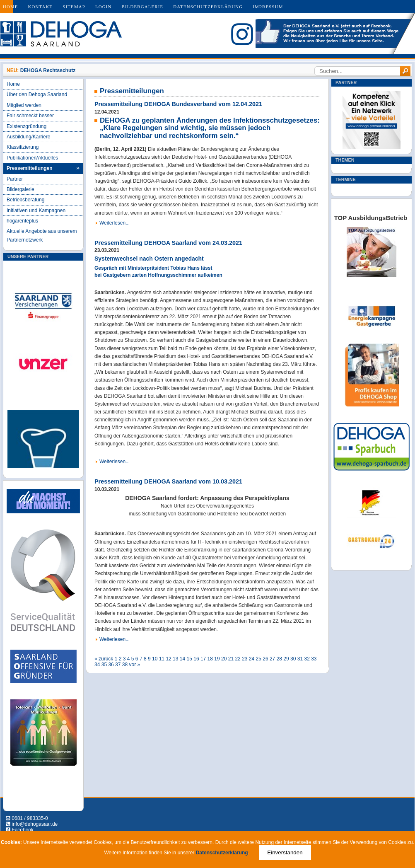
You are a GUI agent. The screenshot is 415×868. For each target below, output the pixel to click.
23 (245, 659)
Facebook (23, 830)
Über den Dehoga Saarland (37, 94)
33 (314, 659)
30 (293, 659)
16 (196, 659)
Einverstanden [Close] (285, 852)
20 (224, 659)
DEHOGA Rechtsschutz (48, 70)
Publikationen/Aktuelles (32, 158)
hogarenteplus (22, 221)
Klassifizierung (23, 147)
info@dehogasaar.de (35, 824)
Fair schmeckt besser (30, 116)
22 (238, 659)
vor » (135, 665)
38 (125, 665)
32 (307, 659)
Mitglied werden (24, 105)
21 (231, 659)
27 (272, 659)
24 (252, 659)
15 (189, 659)
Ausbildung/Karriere (28, 137)
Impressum (268, 7)
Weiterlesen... (115, 223)
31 (300, 659)
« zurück (104, 659)
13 (175, 659)
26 (265, 659)
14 (182, 659)
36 (111, 665)
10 (155, 659)
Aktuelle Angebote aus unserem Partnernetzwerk (42, 235)
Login (104, 7)
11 (162, 659)
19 (217, 659)
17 (203, 659)
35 (104, 665)
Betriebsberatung (25, 200)
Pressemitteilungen (30, 168)
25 (259, 659)
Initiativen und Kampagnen (36, 210)
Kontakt (41, 7)
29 (286, 659)
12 (168, 659)
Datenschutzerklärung (208, 7)
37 (118, 665)
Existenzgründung (27, 126)
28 (279, 659)
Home (11, 7)
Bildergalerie (143, 7)
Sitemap (74, 7)
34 (97, 665)
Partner (15, 179)
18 (210, 659)
